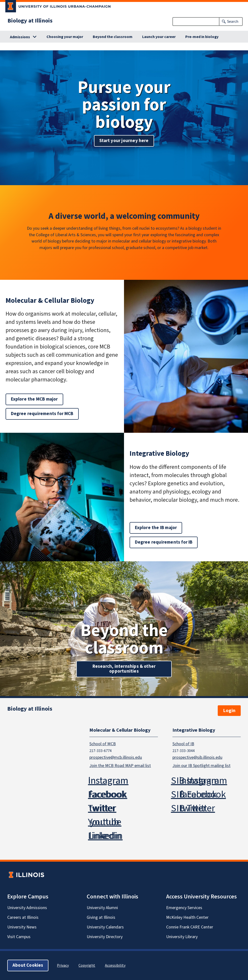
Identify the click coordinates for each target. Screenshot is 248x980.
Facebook (108, 794)
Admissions (20, 37)
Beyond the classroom (113, 37)
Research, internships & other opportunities (124, 669)
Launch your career (159, 37)
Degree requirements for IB (164, 542)
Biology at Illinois (30, 21)
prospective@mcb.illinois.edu (116, 757)
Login (229, 711)
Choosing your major (65, 37)
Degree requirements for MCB (42, 414)
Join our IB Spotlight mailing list (201, 766)
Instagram (108, 781)
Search (233, 22)
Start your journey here (124, 141)
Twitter (102, 808)
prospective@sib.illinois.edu (197, 757)
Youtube (105, 822)
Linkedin (105, 836)
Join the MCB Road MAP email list (120, 766)
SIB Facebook (198, 794)
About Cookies (28, 965)
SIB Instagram (199, 781)
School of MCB (103, 744)
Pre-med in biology (202, 37)
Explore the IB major (156, 528)
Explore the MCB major (34, 399)
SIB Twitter (193, 808)
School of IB (183, 744)
